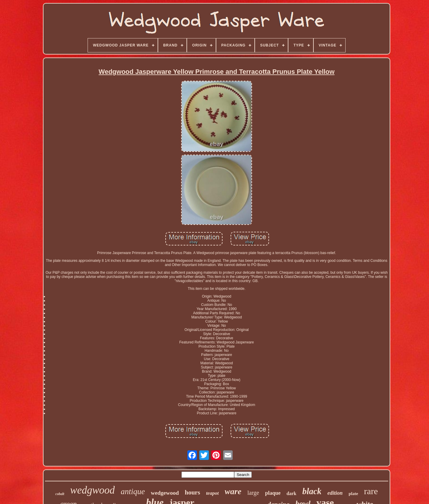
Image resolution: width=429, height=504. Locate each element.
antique (133, 491)
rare (371, 491)
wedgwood (93, 490)
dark (292, 493)
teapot (213, 493)
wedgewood (165, 493)
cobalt (60, 494)
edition (335, 493)
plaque (273, 493)
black (312, 491)
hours (192, 492)
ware (233, 491)
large (253, 493)
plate (353, 494)
